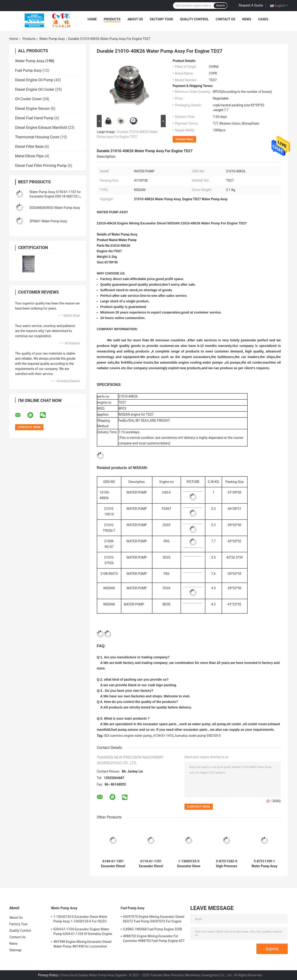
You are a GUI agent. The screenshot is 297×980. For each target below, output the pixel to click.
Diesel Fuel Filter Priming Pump (41, 166)
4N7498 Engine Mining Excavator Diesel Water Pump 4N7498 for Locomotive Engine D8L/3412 (82, 945)
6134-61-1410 (163, 736)
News (247, 19)
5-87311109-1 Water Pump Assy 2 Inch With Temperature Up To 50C (265, 864)
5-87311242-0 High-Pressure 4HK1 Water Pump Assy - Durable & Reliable (227, 864)
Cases (263, 19)
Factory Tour (161, 19)
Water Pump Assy (52, 39)
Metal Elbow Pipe (29, 156)
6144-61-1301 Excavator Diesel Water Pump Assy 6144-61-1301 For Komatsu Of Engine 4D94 (113, 864)
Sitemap (15, 950)
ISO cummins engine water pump (128, 736)
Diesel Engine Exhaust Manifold (41, 128)
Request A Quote (251, 5)
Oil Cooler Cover (28, 99)
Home (92, 19)
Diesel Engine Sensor (32, 108)
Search (220, 6)
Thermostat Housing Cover (37, 137)
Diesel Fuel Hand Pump (34, 118)
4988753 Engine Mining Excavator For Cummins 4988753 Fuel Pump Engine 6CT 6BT (154, 939)
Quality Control (194, 19)
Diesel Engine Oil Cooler (35, 89)
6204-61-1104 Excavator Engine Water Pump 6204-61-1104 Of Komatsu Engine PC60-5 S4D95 (83, 932)
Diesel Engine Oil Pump (34, 80)
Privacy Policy (48, 975)
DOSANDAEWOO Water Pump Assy (55, 208)
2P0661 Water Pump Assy (48, 221)
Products (112, 19)
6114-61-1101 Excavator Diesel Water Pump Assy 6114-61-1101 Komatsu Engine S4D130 (151, 864)
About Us (135, 19)
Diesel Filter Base (29, 147)
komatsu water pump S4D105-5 (198, 736)
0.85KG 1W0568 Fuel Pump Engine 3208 (152, 929)
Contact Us (225, 19)
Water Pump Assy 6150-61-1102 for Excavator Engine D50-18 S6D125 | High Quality (55, 196)
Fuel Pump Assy (28, 70)
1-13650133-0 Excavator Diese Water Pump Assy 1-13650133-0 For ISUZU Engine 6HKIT (189, 864)
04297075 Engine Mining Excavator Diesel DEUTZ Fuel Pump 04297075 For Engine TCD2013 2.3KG (154, 920)
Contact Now (184, 139)
